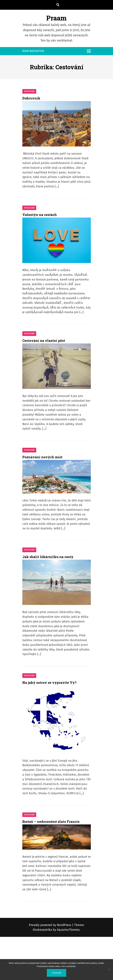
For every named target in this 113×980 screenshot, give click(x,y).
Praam (57, 18)
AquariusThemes (68, 930)
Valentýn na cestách (40, 215)
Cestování (29, 91)
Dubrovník (31, 98)
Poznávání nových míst (42, 457)
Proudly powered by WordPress (50, 925)
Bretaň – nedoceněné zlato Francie (51, 822)
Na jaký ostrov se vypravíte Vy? (49, 682)
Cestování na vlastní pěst (44, 341)
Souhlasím (57, 973)
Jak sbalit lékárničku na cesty (48, 557)
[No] (109, 969)
